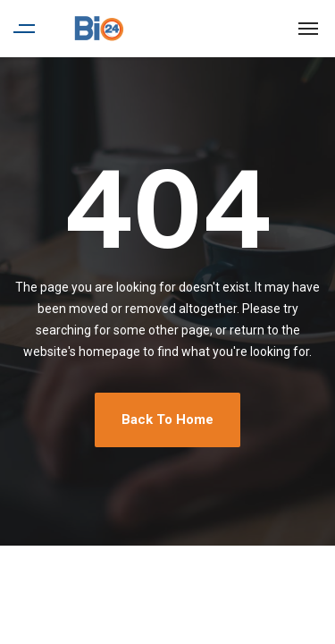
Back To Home (167, 419)
